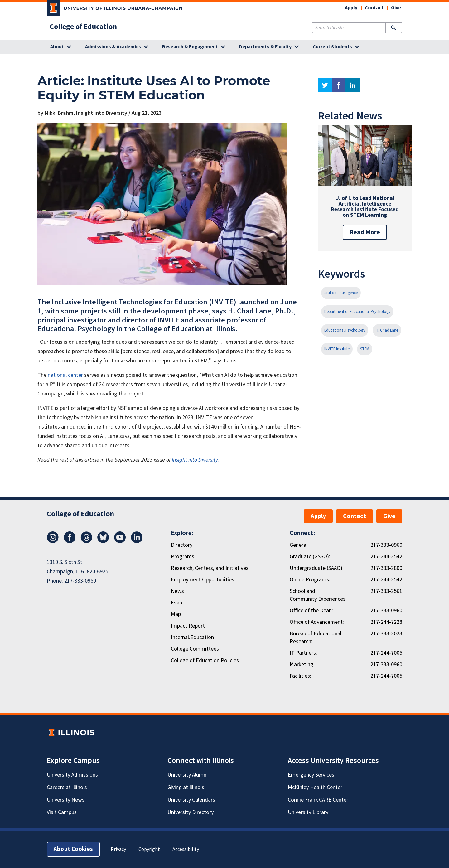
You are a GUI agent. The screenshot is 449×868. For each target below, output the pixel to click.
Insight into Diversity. (195, 460)
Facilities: (300, 676)
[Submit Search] (394, 28)
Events (179, 603)
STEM (365, 349)
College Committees (195, 649)
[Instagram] (53, 541)
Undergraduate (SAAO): (317, 568)
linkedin (352, 85)
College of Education (83, 27)
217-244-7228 (386, 622)
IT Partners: (303, 653)
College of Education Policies (205, 660)
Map (176, 614)
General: (299, 545)
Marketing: (302, 664)
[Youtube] (120, 541)
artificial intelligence (341, 293)
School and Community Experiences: (318, 595)
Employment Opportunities (203, 580)
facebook (339, 85)
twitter (325, 85)
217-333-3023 (386, 634)
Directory (182, 545)
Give (396, 8)
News (177, 591)
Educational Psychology (345, 330)
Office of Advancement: (317, 622)
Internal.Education (192, 637)
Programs (183, 557)
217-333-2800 (386, 568)
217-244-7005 (386, 653)
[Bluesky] (103, 541)
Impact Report (188, 626)
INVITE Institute (337, 349)
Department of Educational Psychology (357, 312)
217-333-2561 (386, 591)
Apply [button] (351, 8)
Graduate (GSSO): (310, 557)
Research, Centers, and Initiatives (210, 568)
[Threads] (86, 541)
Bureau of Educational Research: (316, 638)
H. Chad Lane (387, 330)
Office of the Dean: (311, 611)
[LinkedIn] (137, 541)
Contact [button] (374, 8)
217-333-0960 (80, 581)
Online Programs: (310, 580)
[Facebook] (70, 541)
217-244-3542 (386, 557)
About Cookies (73, 849)
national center (65, 375)
